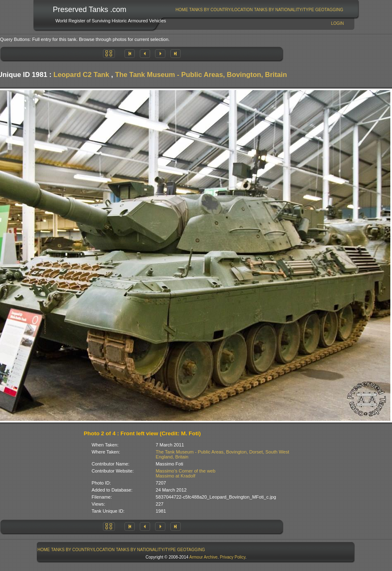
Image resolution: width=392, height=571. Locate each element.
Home (182, 10)
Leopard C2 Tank (81, 75)
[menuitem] (182, 10)
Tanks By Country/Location (221, 10)
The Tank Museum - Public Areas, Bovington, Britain (201, 75)
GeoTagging (329, 10)
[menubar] (259, 10)
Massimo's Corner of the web (186, 471)
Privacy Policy (233, 557)
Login (337, 23)
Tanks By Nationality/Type (284, 10)
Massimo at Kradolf (176, 476)
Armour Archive (203, 557)
